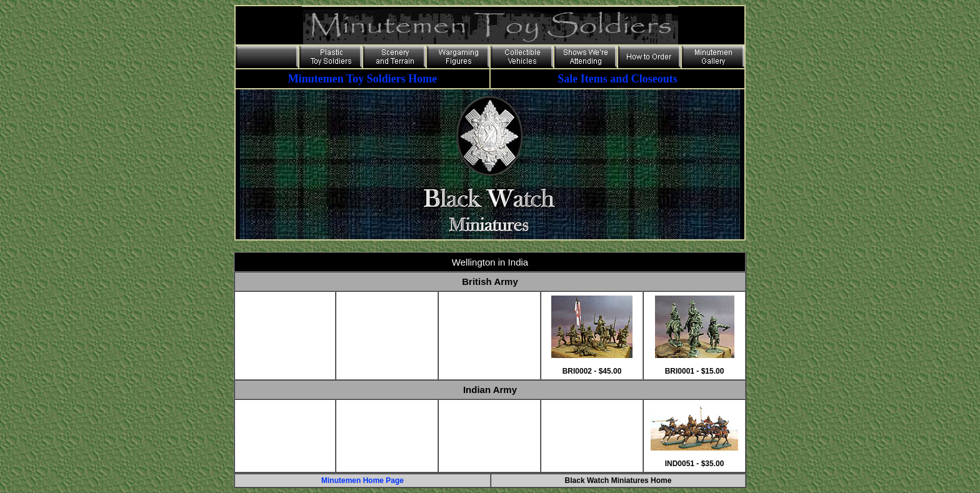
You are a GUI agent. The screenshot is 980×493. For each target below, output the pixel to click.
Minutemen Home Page (362, 481)
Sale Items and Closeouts (617, 79)
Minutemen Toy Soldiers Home (363, 79)
